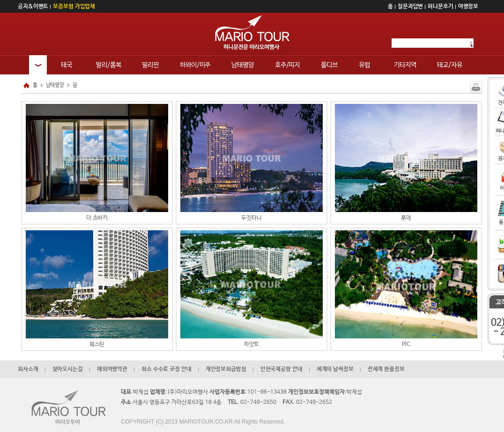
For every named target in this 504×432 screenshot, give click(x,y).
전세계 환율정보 (386, 369)
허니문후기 (440, 7)
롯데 (406, 163)
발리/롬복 (108, 65)
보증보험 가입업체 (74, 7)
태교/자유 (449, 65)
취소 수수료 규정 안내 (167, 369)
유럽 (364, 65)
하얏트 (252, 289)
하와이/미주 (195, 65)
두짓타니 (252, 163)
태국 (67, 65)
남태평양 (243, 65)
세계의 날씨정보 (335, 369)
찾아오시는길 (68, 369)
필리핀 (150, 65)
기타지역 (405, 65)
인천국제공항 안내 (282, 369)
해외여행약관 (112, 369)
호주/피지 (287, 65)
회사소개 (28, 369)
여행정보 (468, 7)
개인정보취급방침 (226, 369)
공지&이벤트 (33, 7)
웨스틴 (97, 289)
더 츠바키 (97, 163)
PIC (406, 289)
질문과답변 (410, 7)
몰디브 (329, 65)
